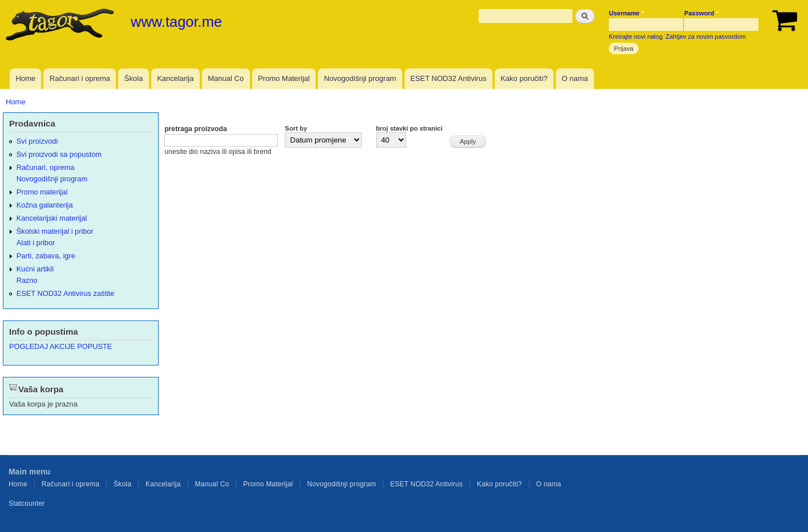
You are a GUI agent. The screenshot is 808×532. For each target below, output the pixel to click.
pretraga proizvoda (196, 129)
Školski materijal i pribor (55, 231)
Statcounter (27, 503)
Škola (134, 78)
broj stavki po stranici (409, 128)
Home (25, 78)
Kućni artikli (35, 269)
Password (701, 13)
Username (626, 13)
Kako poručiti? (524, 78)
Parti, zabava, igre (46, 256)
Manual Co (226, 78)
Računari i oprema (80, 78)
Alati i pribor (36, 243)
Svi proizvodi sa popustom (59, 154)
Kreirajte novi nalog (636, 36)
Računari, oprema (46, 167)
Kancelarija (175, 78)
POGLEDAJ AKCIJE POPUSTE (60, 346)
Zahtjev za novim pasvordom (706, 36)
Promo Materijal (284, 78)
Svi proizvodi (37, 141)
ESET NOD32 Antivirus (448, 78)
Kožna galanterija (45, 205)
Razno (27, 280)
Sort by (296, 128)
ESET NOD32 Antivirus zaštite (66, 293)
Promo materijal (42, 192)
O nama (575, 78)
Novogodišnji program (360, 78)
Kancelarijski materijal (52, 218)
